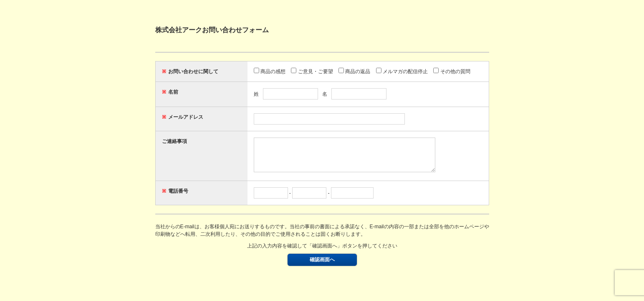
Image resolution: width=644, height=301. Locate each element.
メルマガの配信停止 (402, 71)
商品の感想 (270, 71)
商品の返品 (354, 71)
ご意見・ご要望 (312, 71)
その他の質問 (452, 71)
